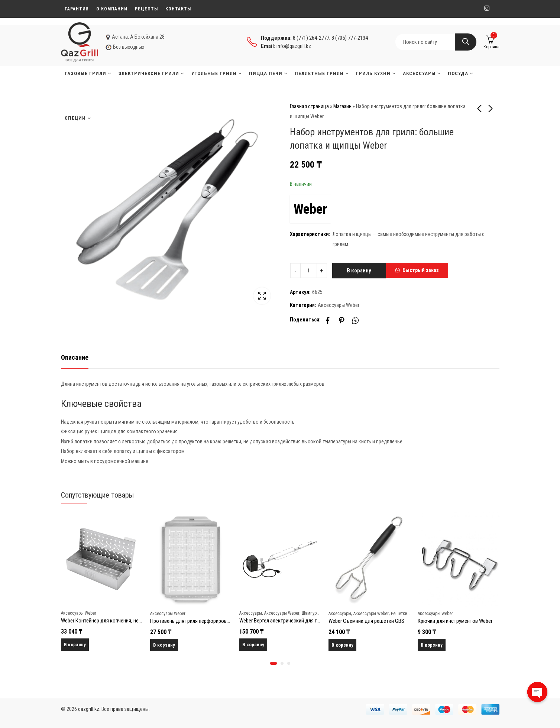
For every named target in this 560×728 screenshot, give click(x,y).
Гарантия (77, 9)
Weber (310, 209)
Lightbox (262, 296)
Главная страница (309, 106)
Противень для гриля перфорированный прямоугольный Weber (221, 621)
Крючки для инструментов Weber (455, 621)
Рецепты (146, 9)
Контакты (178, 9)
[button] (417, 271)
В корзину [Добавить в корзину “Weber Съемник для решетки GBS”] (342, 645)
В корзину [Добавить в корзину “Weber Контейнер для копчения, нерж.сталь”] (75, 645)
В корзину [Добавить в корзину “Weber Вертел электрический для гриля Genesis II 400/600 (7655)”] (253, 645)
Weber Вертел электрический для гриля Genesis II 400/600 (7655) (311, 621)
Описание (75, 357)
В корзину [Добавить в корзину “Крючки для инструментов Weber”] (432, 645)
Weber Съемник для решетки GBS (366, 621)
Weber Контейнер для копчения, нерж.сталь (110, 621)
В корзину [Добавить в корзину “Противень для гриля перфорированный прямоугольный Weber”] (164, 645)
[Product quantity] (309, 271)
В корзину (359, 271)
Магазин (342, 106)
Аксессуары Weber (339, 305)
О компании (112, 9)
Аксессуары (251, 613)
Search (466, 42)
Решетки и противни (410, 613)
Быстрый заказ (421, 270)
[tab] (75, 358)
